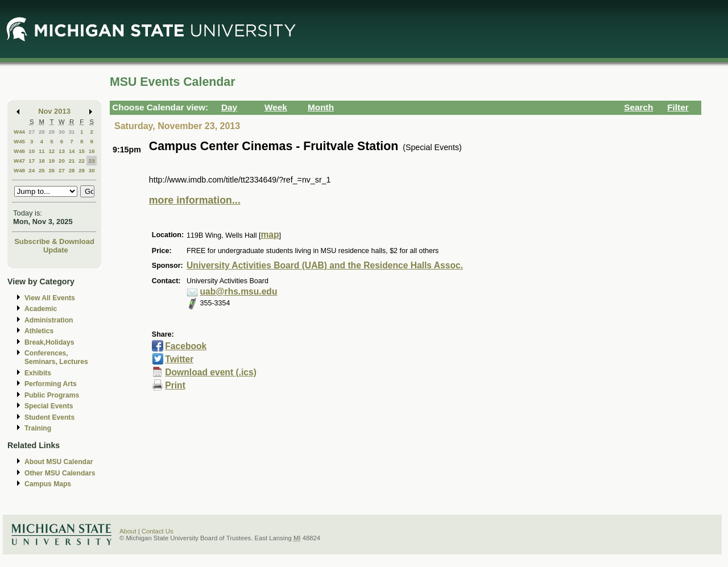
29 (51, 132)
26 (51, 170)
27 (32, 132)
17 (32, 161)
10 (32, 151)
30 (62, 132)
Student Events (49, 417)
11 (42, 151)
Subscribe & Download (54, 241)
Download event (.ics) (211, 372)
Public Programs (52, 395)
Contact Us (158, 531)
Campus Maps (48, 484)
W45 (19, 141)
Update (56, 250)
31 (72, 132)
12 (51, 151)
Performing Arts (51, 384)
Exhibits (38, 373)
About (128, 531)
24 (32, 170)
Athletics (39, 331)
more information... (195, 200)
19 (51, 161)
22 (82, 161)
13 (62, 151)
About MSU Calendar (59, 462)
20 (62, 161)
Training (38, 428)
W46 (19, 151)
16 (92, 151)
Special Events (49, 406)
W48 (19, 170)
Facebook (186, 346)
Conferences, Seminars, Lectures (56, 357)
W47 (19, 161)
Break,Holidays (49, 342)
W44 (19, 132)
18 (42, 161)
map (270, 235)
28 (42, 132)
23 (92, 161)
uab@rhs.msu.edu (239, 291)
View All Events (50, 298)
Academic (41, 309)
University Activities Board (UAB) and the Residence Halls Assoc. (325, 265)
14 (72, 151)
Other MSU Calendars (60, 473)
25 (42, 170)
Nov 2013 (54, 111)
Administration (49, 320)
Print (175, 385)
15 (82, 151)
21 (72, 161)
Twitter (179, 359)
